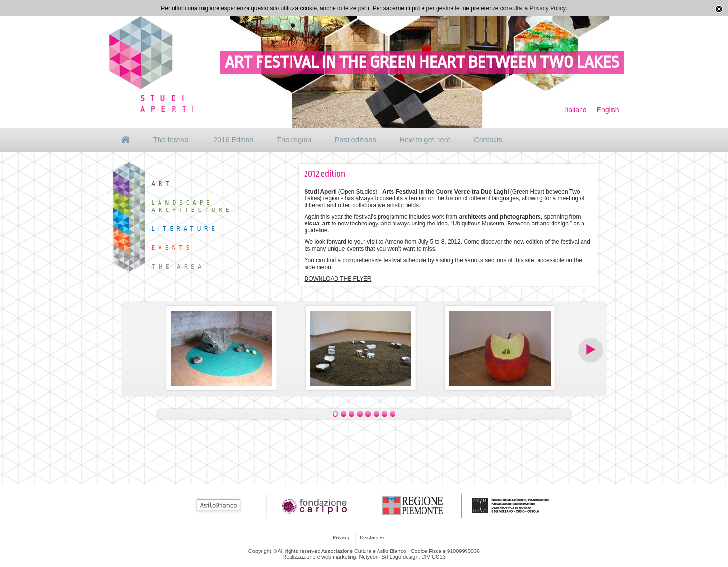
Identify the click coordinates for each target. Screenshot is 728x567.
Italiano (575, 110)
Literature (185, 229)
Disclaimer (372, 537)
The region (294, 140)
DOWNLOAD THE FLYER (338, 279)
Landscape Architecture (192, 206)
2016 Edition (233, 140)
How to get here (425, 140)
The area (178, 266)
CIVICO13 (434, 557)
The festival (172, 140)
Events (172, 247)
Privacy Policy (548, 8)
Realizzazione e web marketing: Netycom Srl (335, 557)
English (608, 110)
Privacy (341, 537)
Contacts (488, 140)
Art (162, 184)
